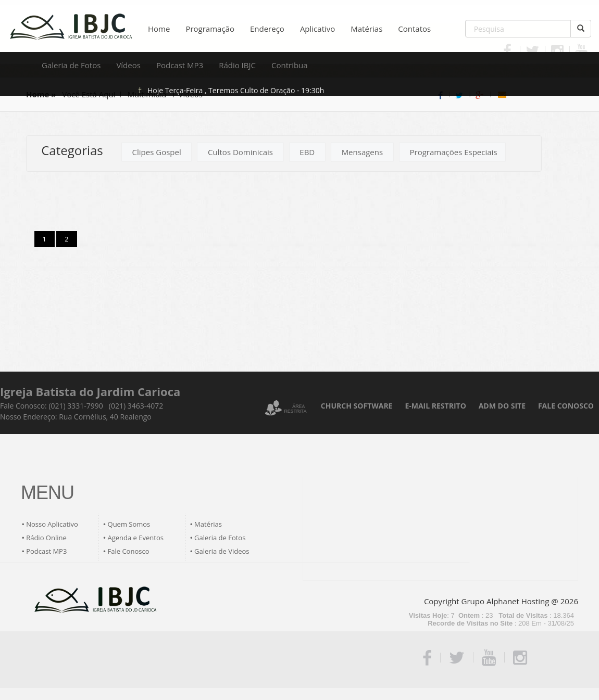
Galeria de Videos (222, 551)
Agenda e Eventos (136, 538)
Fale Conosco (129, 551)
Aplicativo (317, 29)
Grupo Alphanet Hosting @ (510, 601)
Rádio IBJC (237, 65)
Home (159, 29)
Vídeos (128, 65)
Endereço (267, 29)
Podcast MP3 (180, 65)
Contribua (290, 65)
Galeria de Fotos (71, 65)
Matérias (366, 29)
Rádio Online (46, 538)
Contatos (414, 29)
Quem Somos (129, 524)
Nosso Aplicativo (52, 524)
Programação (210, 29)
